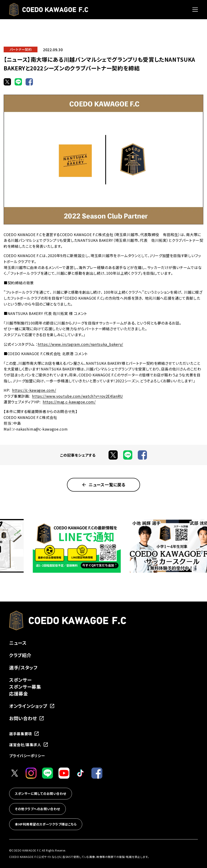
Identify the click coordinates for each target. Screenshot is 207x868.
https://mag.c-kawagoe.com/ (69, 402)
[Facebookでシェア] (29, 82)
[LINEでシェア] (18, 82)
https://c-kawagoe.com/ (34, 390)
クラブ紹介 (20, 655)
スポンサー (20, 680)
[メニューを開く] (195, 10)
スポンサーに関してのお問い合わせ (41, 793)
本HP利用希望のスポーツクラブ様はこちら (46, 824)
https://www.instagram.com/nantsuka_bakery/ (80, 344)
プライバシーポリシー (27, 756)
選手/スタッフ (23, 667)
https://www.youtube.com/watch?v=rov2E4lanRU (77, 396)
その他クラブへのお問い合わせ (37, 809)
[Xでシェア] (7, 82)
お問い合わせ (27, 718)
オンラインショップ (32, 706)
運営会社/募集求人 (29, 745)
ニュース (18, 643)
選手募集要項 (24, 734)
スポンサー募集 (25, 687)
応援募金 (19, 694)
